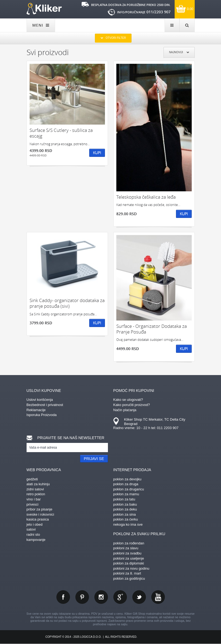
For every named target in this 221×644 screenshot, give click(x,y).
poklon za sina (125, 514)
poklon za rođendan (129, 543)
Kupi (97, 153)
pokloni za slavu (126, 548)
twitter (139, 597)
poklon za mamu (126, 494)
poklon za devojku (127, 479)
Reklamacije (36, 410)
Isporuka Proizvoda (42, 415)
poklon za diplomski (129, 563)
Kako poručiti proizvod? (132, 405)
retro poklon (36, 494)
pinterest (82, 597)
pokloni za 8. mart (127, 573)
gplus (120, 597)
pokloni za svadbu (127, 553)
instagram (101, 597)
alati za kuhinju (38, 484)
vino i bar (34, 499)
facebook (63, 597)
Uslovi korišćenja (40, 400)
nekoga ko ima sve (128, 524)
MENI (41, 25)
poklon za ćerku (126, 519)
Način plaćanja (125, 410)
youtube (158, 597)
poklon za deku (125, 509)
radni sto (33, 534)
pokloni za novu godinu (131, 568)
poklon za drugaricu (129, 489)
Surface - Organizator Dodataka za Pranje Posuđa (152, 329)
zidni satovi (35, 489)
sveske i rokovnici (40, 514)
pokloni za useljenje (129, 558)
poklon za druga (126, 484)
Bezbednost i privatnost (45, 405)
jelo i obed (35, 524)
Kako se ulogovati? (128, 400)
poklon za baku (125, 504)
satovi (31, 529)
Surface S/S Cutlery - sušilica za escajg (61, 133)
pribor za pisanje (39, 509)
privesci (33, 504)
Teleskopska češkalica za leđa (146, 197)
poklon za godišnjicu (129, 578)
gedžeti (32, 479)
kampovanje (36, 540)
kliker (44, 9)
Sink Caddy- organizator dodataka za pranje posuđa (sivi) (67, 303)
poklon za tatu (124, 499)
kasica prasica (38, 519)
